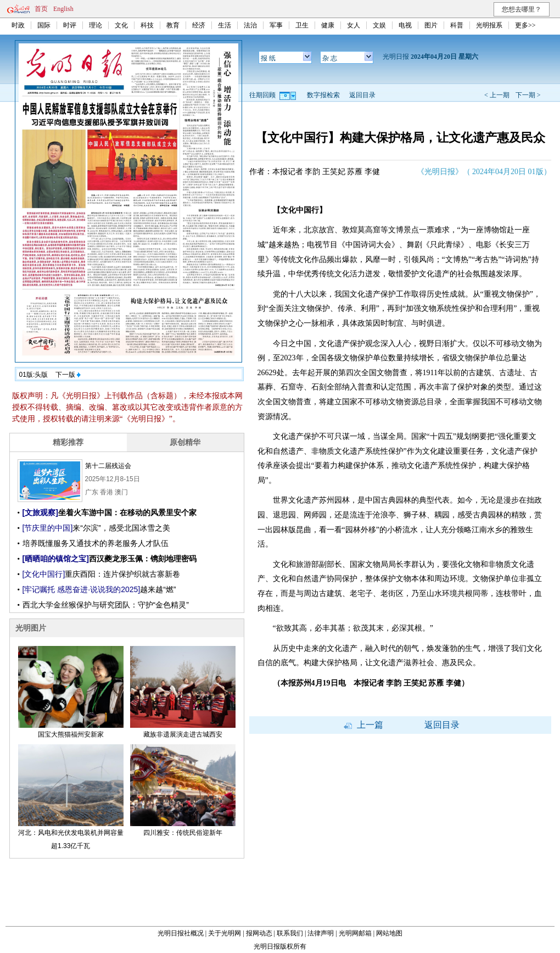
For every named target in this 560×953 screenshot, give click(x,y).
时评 (70, 25)
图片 (431, 25)
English (63, 9)
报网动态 (259, 933)
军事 (276, 25)
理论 (96, 25)
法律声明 (321, 933)
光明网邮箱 (355, 933)
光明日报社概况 (181, 933)
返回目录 (362, 95)
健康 (328, 25)
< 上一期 (497, 95)
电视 (405, 25)
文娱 (379, 25)
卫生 (302, 25)
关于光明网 (225, 933)
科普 (457, 25)
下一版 (68, 375)
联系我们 (290, 933)
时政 (18, 25)
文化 (121, 25)
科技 (147, 25)
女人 (354, 25)
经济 (199, 25)
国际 (44, 25)
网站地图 (389, 933)
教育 (173, 25)
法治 (250, 25)
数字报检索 (323, 95)
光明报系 (489, 25)
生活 (225, 25)
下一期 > (528, 95)
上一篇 (363, 725)
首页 (41, 9)
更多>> (525, 25)
